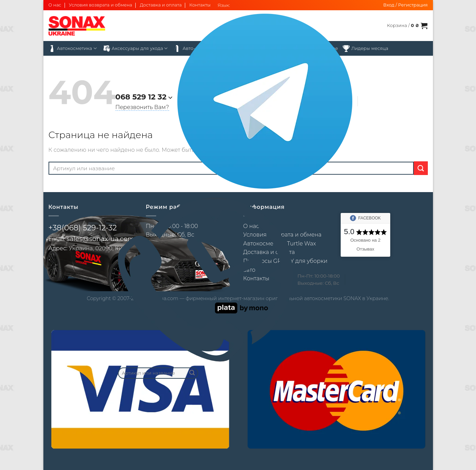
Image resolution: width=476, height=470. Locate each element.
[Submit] (192, 373)
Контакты (200, 5)
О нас (55, 5)
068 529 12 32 (141, 97)
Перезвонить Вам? (142, 107)
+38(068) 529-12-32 (83, 228)
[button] (406, 5)
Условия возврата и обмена (100, 5)
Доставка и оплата (161, 5)
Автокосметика (73, 49)
